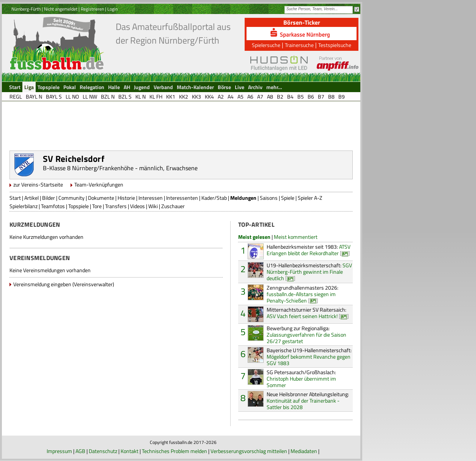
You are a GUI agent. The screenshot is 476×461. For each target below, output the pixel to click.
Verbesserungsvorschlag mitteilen (249, 451)
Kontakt (130, 451)
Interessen (151, 198)
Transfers (116, 206)
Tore (97, 206)
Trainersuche (299, 45)
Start (15, 198)
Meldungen (243, 198)
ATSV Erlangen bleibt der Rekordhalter (309, 250)
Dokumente (101, 198)
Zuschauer (173, 206)
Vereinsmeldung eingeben (42, 284)
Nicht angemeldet (61, 9)
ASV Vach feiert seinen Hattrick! (306, 313)
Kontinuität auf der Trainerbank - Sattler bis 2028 (308, 401)
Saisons (269, 198)
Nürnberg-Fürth (26, 9)
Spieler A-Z (310, 198)
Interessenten (182, 198)
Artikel (31, 198)
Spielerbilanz (24, 206)
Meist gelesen (254, 237)
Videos (137, 206)
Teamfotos (53, 206)
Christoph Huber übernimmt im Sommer (301, 379)
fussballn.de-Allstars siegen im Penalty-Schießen (302, 294)
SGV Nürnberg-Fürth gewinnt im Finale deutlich (309, 272)
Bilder (49, 198)
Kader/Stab (214, 198)
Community (71, 198)
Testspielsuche (335, 45)
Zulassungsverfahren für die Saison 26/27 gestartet (306, 335)
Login (112, 9)
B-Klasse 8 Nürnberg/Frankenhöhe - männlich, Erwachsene (120, 168)
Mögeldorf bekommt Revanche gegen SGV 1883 (309, 357)
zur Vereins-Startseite (38, 184)
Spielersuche (266, 45)
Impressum (59, 451)
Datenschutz (103, 451)
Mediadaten (304, 451)
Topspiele (79, 206)
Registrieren (92, 9)
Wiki (153, 206)
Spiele (288, 198)
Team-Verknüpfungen (99, 184)
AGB (80, 451)
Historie (126, 198)
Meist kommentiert (296, 237)
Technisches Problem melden (174, 451)
